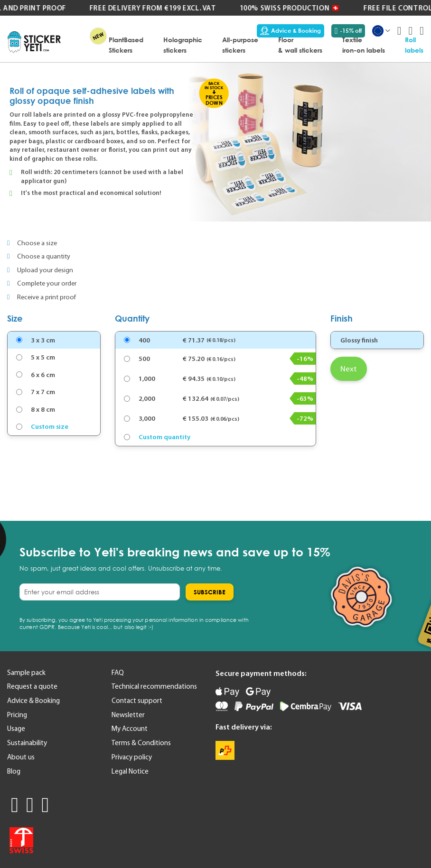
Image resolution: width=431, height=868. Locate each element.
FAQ (118, 673)
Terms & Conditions (141, 743)
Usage (16, 729)
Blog (14, 771)
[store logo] (34, 42)
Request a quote (32, 686)
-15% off (348, 31)
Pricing (17, 715)
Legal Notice (130, 771)
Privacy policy (132, 757)
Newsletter (128, 715)
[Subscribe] (210, 592)
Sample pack (26, 673)
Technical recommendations (154, 686)
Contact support (137, 701)
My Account (130, 729)
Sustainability (27, 743)
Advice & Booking (290, 31)
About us (21, 757)
